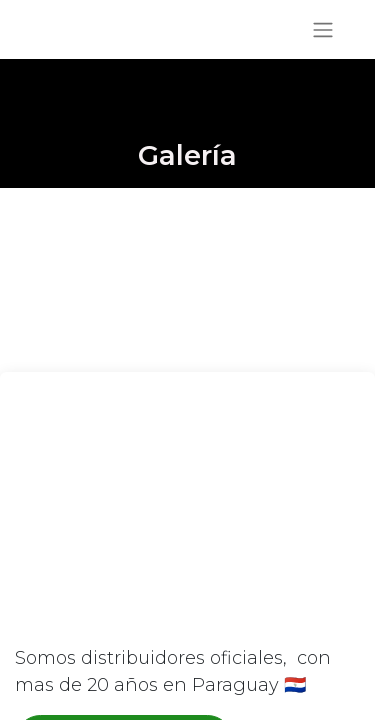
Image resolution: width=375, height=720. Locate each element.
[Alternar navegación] (323, 29)
